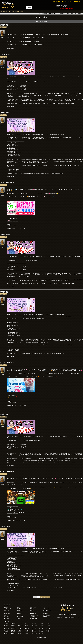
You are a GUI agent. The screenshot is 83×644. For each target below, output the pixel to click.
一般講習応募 (33, 617)
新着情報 (19, 614)
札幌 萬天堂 (13, 624)
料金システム (7, 610)
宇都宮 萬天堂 (21, 625)
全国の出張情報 (20, 617)
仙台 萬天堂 (48, 624)
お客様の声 (19, 607)
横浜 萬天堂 (27, 627)
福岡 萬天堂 (6, 633)
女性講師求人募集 (34, 618)
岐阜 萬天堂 (34, 629)
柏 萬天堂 (13, 627)
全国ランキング (33, 614)
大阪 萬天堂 (34, 630)
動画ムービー (20, 610)
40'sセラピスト (7, 618)
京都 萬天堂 (27, 630)
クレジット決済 (33, 607)
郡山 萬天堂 (6, 625)
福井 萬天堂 (20, 629)
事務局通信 (45, 617)
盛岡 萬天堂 (34, 624)
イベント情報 (20, 615)
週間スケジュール (7, 612)
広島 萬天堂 (20, 632)
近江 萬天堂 (20, 630)
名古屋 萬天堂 (7, 630)
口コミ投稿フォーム (47, 610)
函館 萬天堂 (27, 624)
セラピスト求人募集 (34, 615)
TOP (44, 607)
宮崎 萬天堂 (27, 633)
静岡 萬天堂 (41, 629)
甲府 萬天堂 (6, 629)
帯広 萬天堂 (20, 624)
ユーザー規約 (33, 612)
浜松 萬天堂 (48, 629)
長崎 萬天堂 (13, 633)
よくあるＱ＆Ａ (20, 612)
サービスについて (7, 609)
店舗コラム (32, 609)
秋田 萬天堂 (41, 624)
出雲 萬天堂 (27, 632)
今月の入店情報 (7, 614)
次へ (48, 597)
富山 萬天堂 (13, 629)
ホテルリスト (33, 610)
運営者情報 (45, 614)
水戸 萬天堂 (27, 625)
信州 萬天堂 (48, 627)
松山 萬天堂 (48, 632)
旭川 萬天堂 (6, 624)
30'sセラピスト (7, 617)
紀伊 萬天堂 (48, 630)
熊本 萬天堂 (20, 633)
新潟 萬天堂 (41, 627)
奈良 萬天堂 (41, 630)
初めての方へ (7, 607)
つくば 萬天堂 (34, 625)
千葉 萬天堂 (20, 627)
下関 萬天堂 (34, 632)
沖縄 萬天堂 (41, 633)
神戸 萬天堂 (6, 632)
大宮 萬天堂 (41, 625)
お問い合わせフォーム (48, 609)
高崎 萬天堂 (13, 625)
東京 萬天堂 (48, 625)
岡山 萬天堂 (13, 632)
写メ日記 (19, 609)
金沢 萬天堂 (27, 629)
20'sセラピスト (7, 615)
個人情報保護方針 (47, 615)
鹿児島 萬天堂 (34, 633)
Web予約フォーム (47, 612)
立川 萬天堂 (6, 627)
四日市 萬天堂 (14, 630)
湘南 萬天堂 (34, 627)
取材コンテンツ (20, 618)
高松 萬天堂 (41, 632)
